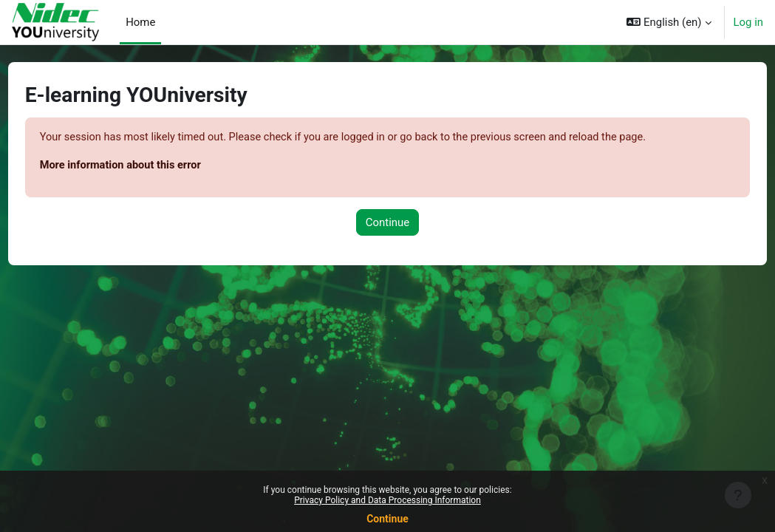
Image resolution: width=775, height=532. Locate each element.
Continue (387, 519)
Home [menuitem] (140, 22)
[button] (669, 22)
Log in (749, 22)
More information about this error (150, 166)
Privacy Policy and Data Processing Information (387, 500)
